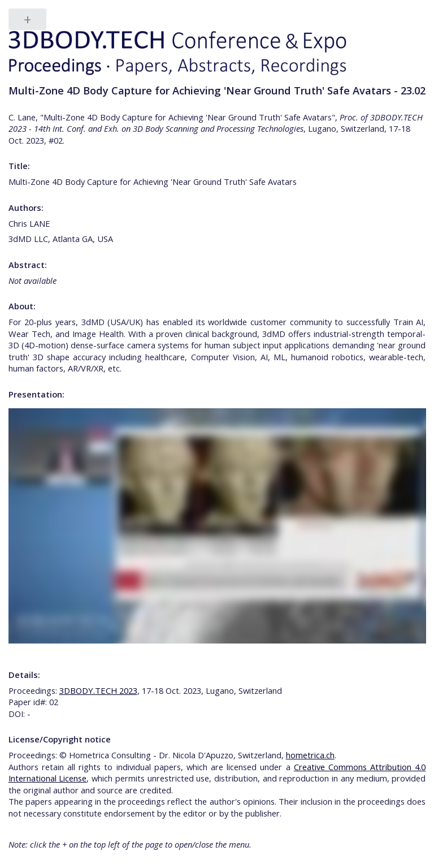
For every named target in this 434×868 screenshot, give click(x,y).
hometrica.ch (310, 755)
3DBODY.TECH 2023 (98, 690)
